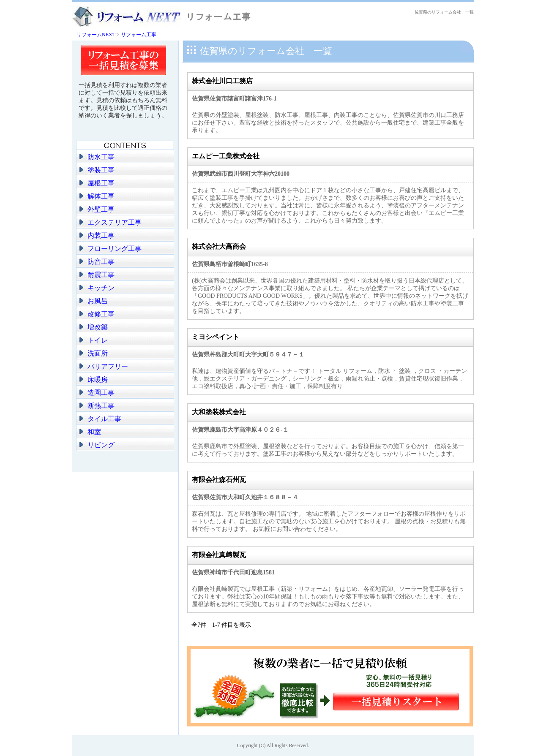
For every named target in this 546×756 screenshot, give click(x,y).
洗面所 (98, 353)
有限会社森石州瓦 (219, 480)
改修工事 (101, 314)
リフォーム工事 (139, 35)
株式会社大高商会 (219, 246)
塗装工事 (101, 170)
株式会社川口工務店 (222, 81)
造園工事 (101, 393)
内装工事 (101, 235)
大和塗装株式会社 (219, 412)
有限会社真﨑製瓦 (219, 555)
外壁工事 (101, 209)
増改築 (98, 327)
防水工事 (101, 157)
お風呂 (98, 301)
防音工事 (101, 262)
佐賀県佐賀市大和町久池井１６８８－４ (245, 497)
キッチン (101, 288)
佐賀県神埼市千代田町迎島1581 (233, 572)
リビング (101, 445)
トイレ (98, 340)
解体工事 (101, 196)
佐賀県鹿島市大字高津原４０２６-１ (240, 430)
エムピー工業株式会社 (226, 156)
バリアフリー (108, 366)
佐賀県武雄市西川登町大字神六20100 (241, 174)
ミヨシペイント (216, 337)
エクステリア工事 (115, 222)
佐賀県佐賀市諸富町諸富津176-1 (234, 99)
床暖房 (98, 379)
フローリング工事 (115, 249)
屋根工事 (101, 183)
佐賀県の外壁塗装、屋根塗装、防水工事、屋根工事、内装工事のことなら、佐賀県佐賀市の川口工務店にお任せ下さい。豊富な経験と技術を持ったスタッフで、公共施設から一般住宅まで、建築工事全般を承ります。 (328, 123)
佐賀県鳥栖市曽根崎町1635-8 (230, 264)
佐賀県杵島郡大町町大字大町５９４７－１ (248, 355)
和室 (94, 432)
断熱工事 (101, 406)
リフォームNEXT (96, 35)
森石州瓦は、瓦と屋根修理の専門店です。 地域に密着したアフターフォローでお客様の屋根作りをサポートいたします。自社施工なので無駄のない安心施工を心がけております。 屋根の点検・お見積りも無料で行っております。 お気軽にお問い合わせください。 (329, 521)
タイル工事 (104, 419)
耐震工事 (101, 275)
